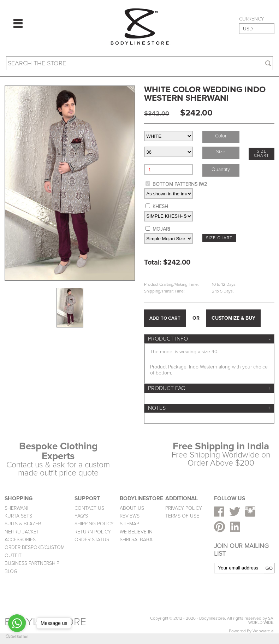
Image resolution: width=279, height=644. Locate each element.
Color (221, 136)
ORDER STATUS (92, 540)
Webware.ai (263, 631)
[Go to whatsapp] (17, 623)
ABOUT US (132, 508)
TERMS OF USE (182, 516)
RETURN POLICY (93, 532)
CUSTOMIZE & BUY (233, 318)
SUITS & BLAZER (23, 524)
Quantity (221, 169)
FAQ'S (81, 516)
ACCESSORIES (20, 540)
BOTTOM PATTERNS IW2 (180, 184)
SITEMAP (129, 524)
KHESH (160, 206)
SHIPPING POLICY (94, 524)
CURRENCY (252, 19)
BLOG (11, 571)
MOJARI (161, 229)
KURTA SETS (18, 516)
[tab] (209, 339)
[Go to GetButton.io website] (17, 637)
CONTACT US (89, 508)
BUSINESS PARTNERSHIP (32, 563)
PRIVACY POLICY (184, 508)
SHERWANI (16, 508)
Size (221, 152)
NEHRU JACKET (22, 532)
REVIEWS (130, 516)
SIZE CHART (262, 153)
